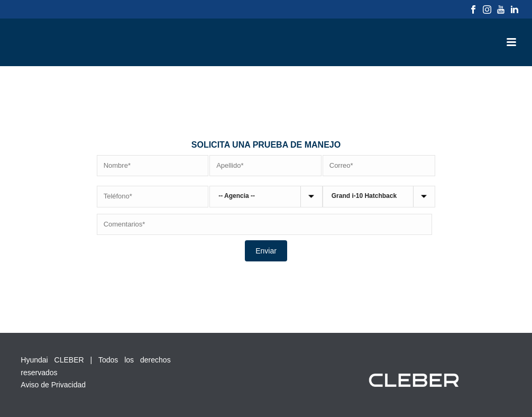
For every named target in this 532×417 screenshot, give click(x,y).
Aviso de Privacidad (53, 385)
